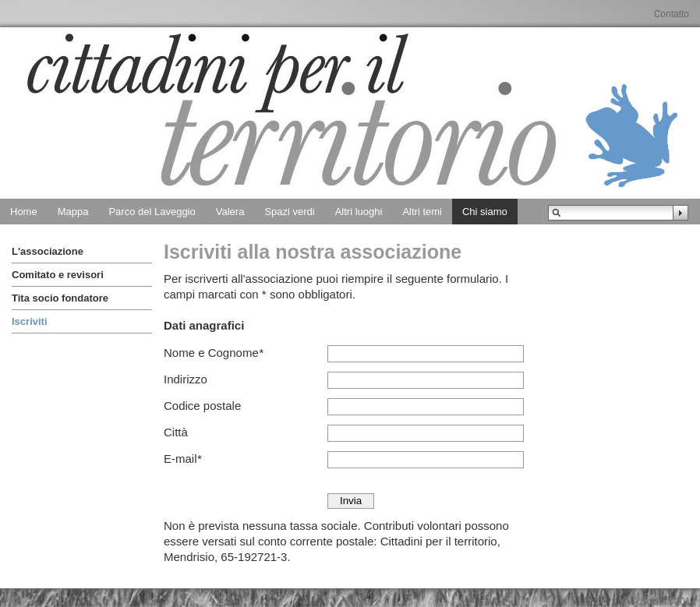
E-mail (182, 459)
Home (24, 212)
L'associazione (48, 251)
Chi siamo (485, 212)
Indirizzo (186, 379)
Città (176, 432)
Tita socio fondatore (60, 298)
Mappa (73, 212)
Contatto (672, 14)
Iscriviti (30, 321)
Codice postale (202, 406)
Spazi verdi (289, 212)
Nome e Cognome (214, 353)
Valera (230, 212)
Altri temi (422, 212)
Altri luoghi (359, 212)
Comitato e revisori (58, 275)
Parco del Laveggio (152, 212)
